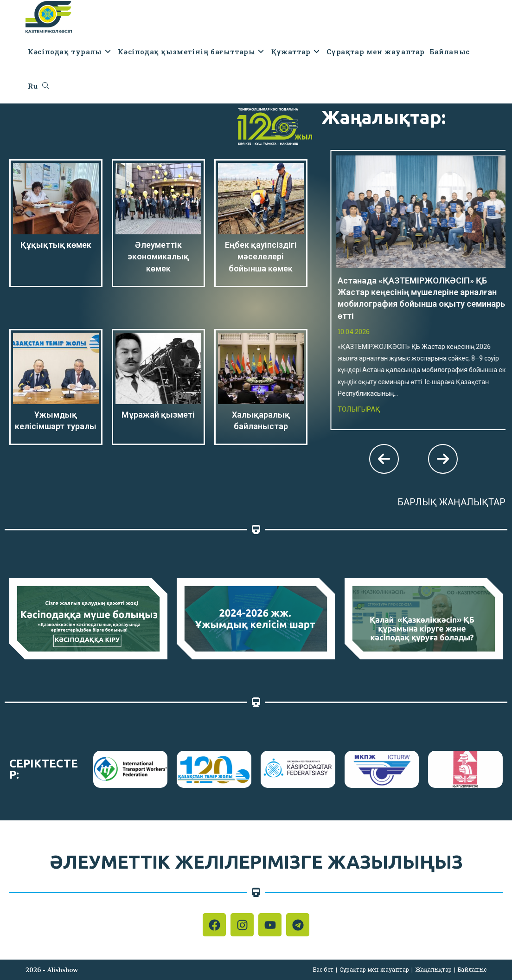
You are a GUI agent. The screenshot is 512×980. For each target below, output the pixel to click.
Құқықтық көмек (56, 245)
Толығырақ (371, 297)
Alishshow (63, 970)
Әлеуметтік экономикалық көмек (158, 256)
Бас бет (323, 969)
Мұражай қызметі (158, 415)
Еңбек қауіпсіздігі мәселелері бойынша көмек (261, 256)
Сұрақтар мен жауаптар (374, 969)
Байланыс (472, 969)
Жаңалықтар (433, 969)
